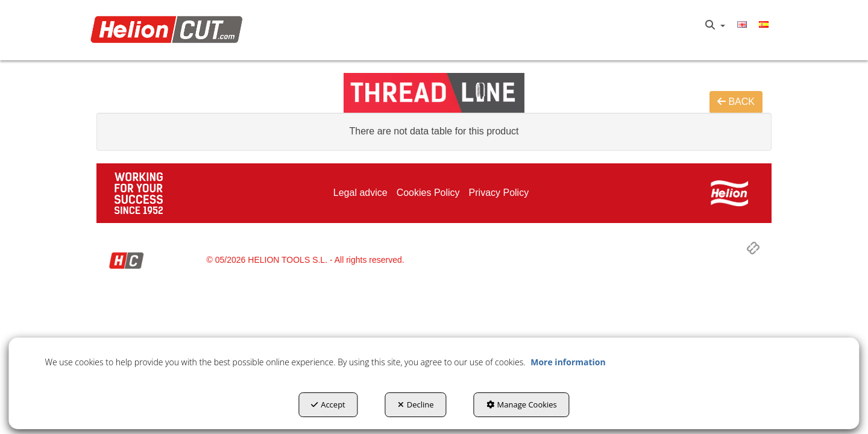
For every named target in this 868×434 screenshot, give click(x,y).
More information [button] (568, 362)
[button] (170, 30)
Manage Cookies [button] (522, 404)
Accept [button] (328, 404)
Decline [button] (416, 404)
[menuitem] (715, 25)
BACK (736, 102)
